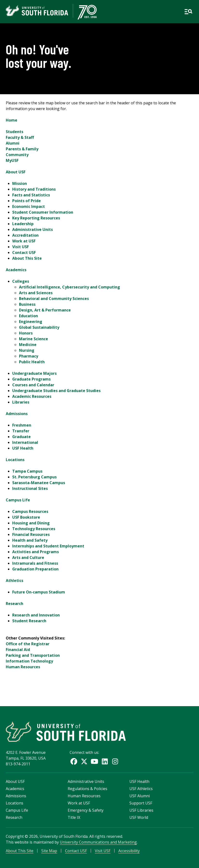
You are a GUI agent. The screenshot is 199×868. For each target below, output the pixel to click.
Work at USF (24, 241)
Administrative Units (33, 229)
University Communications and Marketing (98, 842)
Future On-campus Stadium (39, 592)
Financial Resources (31, 534)
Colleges (21, 281)
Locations (15, 460)
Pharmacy (29, 356)
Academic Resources (32, 396)
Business (27, 304)
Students (15, 132)
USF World (139, 817)
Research (15, 604)
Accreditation (25, 235)
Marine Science (33, 339)
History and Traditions (34, 189)
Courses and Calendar (33, 385)
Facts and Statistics (31, 195)
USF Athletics (141, 789)
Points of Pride (27, 201)
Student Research (29, 621)
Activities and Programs (36, 552)
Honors (26, 333)
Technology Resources (34, 529)
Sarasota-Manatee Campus (39, 483)
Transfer (21, 431)
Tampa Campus (27, 471)
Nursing (27, 350)
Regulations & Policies (87, 789)
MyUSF (12, 160)
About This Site (27, 258)
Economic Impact (29, 206)
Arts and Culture (28, 557)
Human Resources (23, 667)
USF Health (23, 448)
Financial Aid (18, 650)
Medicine (28, 345)
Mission (20, 183)
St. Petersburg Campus (34, 477)
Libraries (21, 402)
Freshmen (22, 425)
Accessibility (129, 851)
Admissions (17, 414)
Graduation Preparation (35, 569)
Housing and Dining (31, 523)
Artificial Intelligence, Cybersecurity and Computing (69, 287)
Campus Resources (30, 511)
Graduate (21, 437)
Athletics (15, 581)
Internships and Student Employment (48, 546)
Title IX (74, 817)
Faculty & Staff (20, 137)
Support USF (141, 803)
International (25, 442)
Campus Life (18, 500)
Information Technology (29, 661)
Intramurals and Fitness (35, 563)
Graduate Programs (31, 379)
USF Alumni (140, 796)
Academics (16, 270)
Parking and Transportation (33, 655)
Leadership (23, 224)
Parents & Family (22, 149)
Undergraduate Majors (34, 373)
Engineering (31, 322)
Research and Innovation (36, 615)
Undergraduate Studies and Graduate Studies (56, 391)
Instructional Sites (30, 488)
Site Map (49, 851)
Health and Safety (30, 540)
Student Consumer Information (43, 212)
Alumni (13, 143)
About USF (16, 172)
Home (12, 120)
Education (28, 316)
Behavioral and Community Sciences (54, 299)
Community (17, 155)
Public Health (32, 362)
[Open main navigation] (188, 12)
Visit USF (21, 247)
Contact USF (24, 252)
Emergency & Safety (86, 810)
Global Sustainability (39, 327)
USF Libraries (141, 810)
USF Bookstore (26, 517)
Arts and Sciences (36, 293)
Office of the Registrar (28, 644)
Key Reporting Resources (36, 218)
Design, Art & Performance (45, 310)
